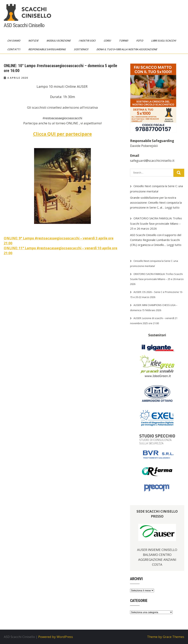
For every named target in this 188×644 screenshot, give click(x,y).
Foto (140, 41)
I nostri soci (87, 41)
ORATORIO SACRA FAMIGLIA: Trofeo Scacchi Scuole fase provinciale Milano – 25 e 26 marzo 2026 (156, 223)
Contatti (14, 49)
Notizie (34, 41)
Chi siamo (14, 41)
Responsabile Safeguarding (47, 49)
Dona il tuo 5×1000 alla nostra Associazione (127, 49)
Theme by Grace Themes (166, 637)
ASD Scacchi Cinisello (24, 25)
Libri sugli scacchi (164, 41)
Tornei (124, 41)
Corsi (108, 41)
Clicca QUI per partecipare (62, 134)
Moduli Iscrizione (59, 41)
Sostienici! (82, 49)
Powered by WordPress (56, 637)
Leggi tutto (172, 207)
